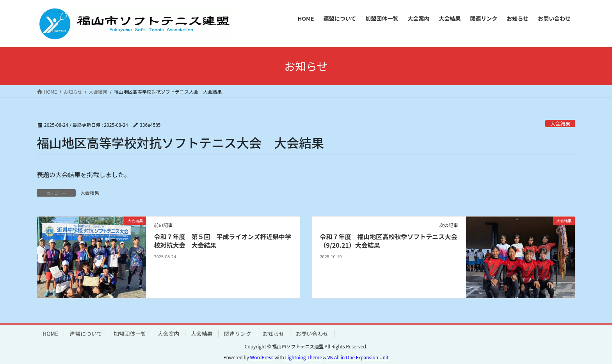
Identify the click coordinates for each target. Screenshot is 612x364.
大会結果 (560, 123)
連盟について (86, 334)
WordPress (262, 357)
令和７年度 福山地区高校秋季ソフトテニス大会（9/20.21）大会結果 (388, 241)
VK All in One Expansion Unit (358, 357)
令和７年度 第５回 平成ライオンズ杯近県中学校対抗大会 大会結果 (223, 241)
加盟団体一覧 (130, 334)
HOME (50, 334)
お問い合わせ (312, 334)
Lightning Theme (303, 357)
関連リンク (238, 334)
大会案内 (169, 334)
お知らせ (274, 334)
